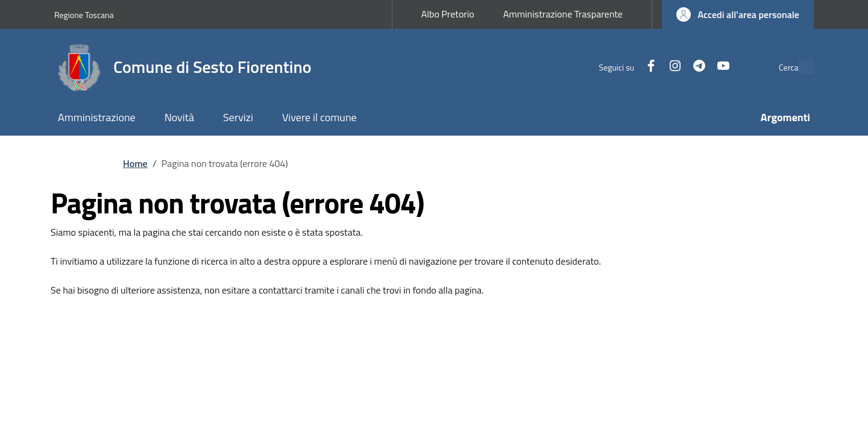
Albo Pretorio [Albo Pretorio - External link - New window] (448, 14)
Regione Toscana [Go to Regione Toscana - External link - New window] (84, 15)
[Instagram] (647, 67)
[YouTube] (696, 67)
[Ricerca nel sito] (799, 67)
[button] (738, 14)
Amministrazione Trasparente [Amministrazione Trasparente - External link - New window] (563, 14)
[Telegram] (671, 67)
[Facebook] (623, 67)
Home (135, 163)
